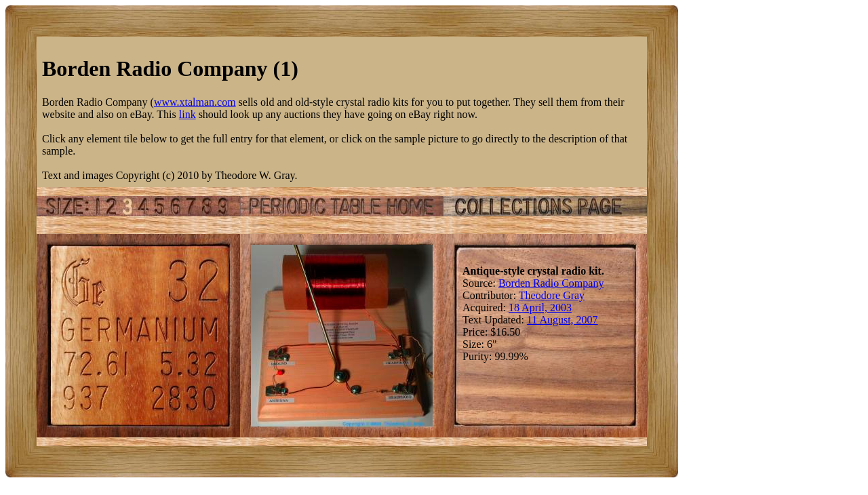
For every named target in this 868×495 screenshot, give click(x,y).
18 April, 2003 (540, 308)
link (188, 114)
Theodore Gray (552, 295)
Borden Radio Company (551, 283)
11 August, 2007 (563, 320)
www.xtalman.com (195, 102)
